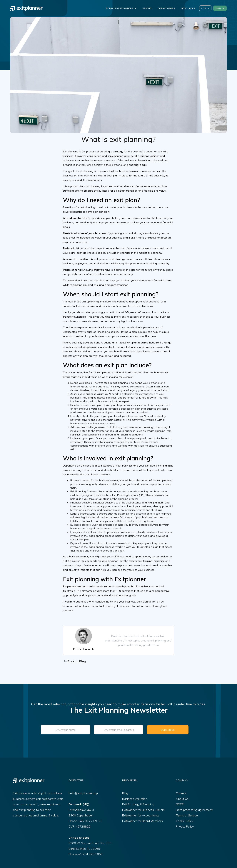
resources (188, 8)
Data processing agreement (194, 810)
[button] (121, 8)
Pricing (147, 8)
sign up (220, 8)
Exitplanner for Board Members (142, 821)
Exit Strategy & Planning (138, 804)
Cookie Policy (185, 821)
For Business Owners (120, 8)
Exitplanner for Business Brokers (143, 810)
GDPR (180, 804)
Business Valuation (135, 799)
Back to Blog (77, 661)
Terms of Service (187, 815)
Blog (125, 793)
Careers (181, 793)
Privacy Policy (185, 826)
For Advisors (166, 8)
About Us (182, 799)
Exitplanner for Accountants (141, 815)
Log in (205, 8)
